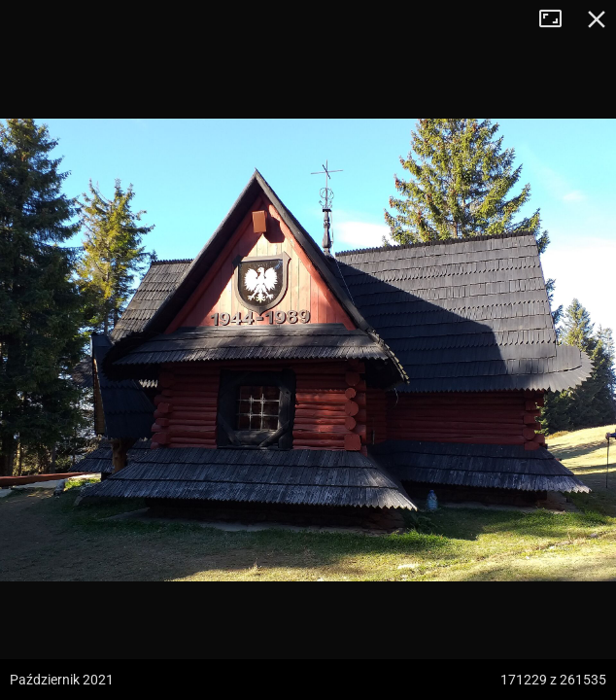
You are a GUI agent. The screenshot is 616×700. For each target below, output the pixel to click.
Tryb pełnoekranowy (558, 19)
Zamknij (597, 19)
